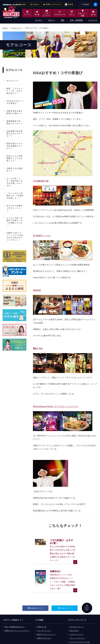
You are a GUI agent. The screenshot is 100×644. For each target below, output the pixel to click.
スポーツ (51, 20)
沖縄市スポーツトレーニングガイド (17, 619)
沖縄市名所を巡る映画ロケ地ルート (15, 112)
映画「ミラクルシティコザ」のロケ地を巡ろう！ (15, 91)
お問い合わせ (74, 619)
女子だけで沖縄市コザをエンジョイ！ (15, 208)
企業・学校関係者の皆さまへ (15, 615)
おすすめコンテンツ (76, 615)
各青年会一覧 (42, 615)
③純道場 (37, 290)
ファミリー (93, 20)
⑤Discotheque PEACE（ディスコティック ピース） (56, 406)
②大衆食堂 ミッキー (42, 236)
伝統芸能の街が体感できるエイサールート (15, 133)
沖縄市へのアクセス (44, 627)
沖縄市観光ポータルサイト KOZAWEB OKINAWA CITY (11, 11)
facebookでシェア (39, 596)
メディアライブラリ (44, 619)
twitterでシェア (69, 596)
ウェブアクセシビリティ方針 (80, 631)
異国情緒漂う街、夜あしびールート (15, 122)
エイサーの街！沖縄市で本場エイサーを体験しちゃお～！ (15, 222)
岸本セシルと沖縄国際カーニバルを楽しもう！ (15, 158)
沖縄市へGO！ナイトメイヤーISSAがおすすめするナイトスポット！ (15, 236)
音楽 (63, 20)
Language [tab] (86, 4)
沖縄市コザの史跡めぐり (15, 170)
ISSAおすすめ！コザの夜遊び (15, 102)
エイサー (39, 20)
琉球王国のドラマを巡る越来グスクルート (15, 146)
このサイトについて (76, 623)
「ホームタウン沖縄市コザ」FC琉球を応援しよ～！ (15, 196)
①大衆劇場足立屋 (41, 181)
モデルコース (12, 81)
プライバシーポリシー (77, 627)
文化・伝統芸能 (76, 20)
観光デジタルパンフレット (46, 623)
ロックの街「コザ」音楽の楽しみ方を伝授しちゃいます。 (15, 182)
